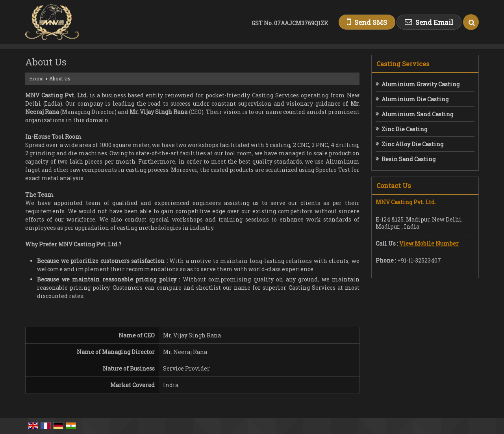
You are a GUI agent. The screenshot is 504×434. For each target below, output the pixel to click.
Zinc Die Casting (404, 129)
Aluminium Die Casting (415, 99)
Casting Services (403, 64)
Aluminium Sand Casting (417, 114)
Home (36, 78)
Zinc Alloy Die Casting (412, 144)
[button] (429, 243)
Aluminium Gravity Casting (421, 84)
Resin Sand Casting (409, 159)
